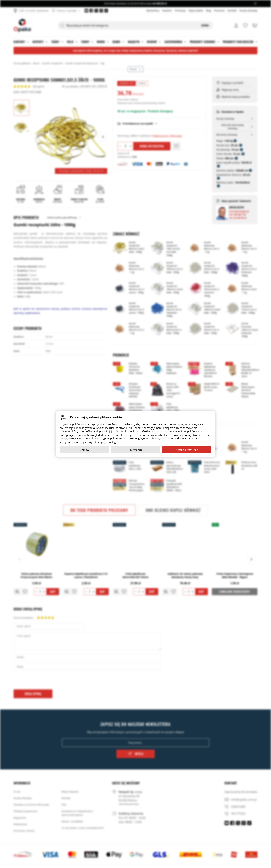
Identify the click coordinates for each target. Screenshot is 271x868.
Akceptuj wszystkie (187, 450)
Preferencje (136, 450)
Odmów (84, 450)
